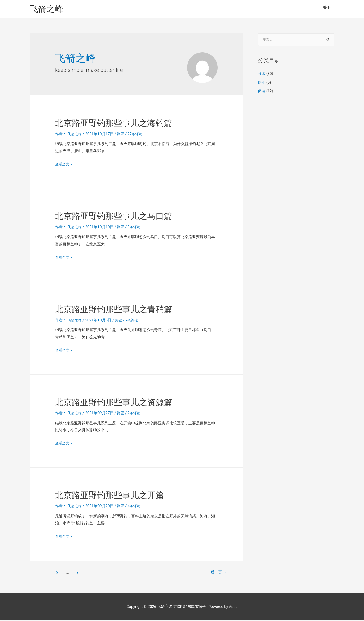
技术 (262, 75)
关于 (327, 8)
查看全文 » (64, 165)
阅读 (262, 92)
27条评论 (137, 134)
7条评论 (134, 321)
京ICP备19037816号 (189, 607)
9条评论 (136, 228)
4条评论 (136, 507)
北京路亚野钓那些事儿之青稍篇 (126, 309)
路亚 (122, 134)
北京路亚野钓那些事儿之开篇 (121, 495)
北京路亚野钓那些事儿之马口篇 (126, 216)
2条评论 (136, 413)
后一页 (216, 573)
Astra (234, 607)
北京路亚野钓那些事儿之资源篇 (126, 402)
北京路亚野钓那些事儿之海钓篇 (126, 123)
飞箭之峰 (47, 9)
